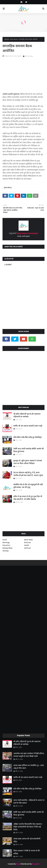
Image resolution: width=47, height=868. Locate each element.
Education (6, 545)
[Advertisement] (23, 377)
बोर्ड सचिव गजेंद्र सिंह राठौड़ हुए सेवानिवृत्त (28, 437)
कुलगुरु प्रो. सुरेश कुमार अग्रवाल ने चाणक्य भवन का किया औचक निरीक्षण (28, 462)
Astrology (6, 542)
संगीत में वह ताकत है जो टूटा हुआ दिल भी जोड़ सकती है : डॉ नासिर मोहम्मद (28, 498)
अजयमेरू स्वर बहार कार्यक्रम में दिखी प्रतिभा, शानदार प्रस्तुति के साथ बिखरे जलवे (29, 755)
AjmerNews (14, 39)
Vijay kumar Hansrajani (13, 56)
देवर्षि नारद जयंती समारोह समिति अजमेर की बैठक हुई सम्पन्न (29, 450)
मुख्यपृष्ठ (7, 39)
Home (5, 540)
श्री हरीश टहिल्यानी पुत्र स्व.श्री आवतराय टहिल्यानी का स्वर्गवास (27, 415)
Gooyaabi (36, 864)
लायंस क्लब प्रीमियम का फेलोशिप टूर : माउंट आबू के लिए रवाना (29, 767)
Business (28, 542)
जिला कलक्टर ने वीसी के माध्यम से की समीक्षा (27, 852)
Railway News (7, 548)
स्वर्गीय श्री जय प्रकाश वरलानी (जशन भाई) (28, 426)
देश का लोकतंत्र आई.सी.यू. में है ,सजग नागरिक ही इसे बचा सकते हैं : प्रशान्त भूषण (28, 474)
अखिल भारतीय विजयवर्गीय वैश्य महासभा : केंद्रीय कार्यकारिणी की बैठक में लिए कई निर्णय (28, 827)
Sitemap (6, 551)
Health (27, 545)
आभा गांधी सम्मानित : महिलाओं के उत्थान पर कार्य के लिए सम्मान (29, 802)
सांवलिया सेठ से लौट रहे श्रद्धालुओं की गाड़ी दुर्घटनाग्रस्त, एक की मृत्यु (28, 486)
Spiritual (27, 548)
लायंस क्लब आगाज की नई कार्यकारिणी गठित (27, 840)
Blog (18, 864)
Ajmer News (28, 540)
